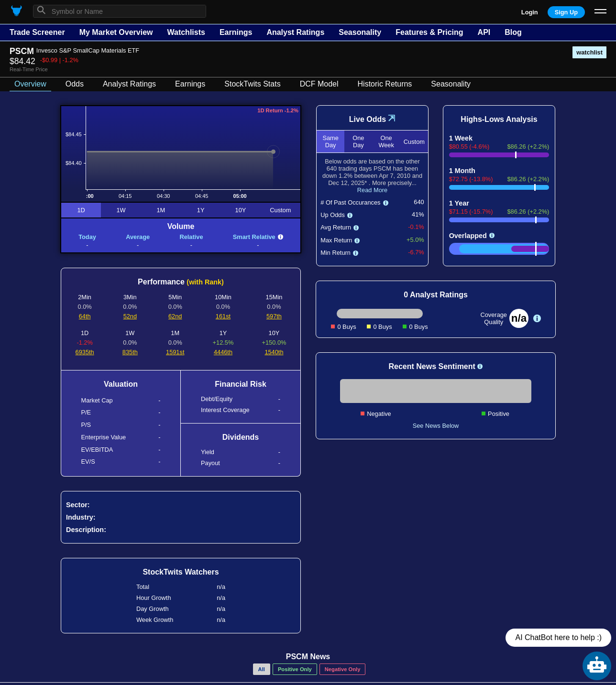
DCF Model (319, 84)
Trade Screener (37, 32)
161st (223, 316)
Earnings (236, 32)
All (262, 669)
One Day (358, 141)
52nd (130, 316)
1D (81, 210)
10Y (241, 210)
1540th (274, 352)
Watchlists (186, 32)
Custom (280, 210)
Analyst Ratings (295, 32)
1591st (175, 352)
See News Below (436, 426)
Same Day (330, 141)
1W (121, 210)
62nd (175, 316)
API (484, 32)
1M (161, 210)
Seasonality (360, 32)
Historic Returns (385, 84)
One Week (386, 141)
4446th (223, 352)
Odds (75, 84)
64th (85, 316)
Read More (372, 190)
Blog (513, 32)
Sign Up (566, 12)
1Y (201, 210)
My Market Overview (116, 32)
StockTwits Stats (252, 84)
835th (130, 352)
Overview (30, 84)
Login (530, 12)
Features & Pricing (429, 32)
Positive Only (295, 669)
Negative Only (343, 669)
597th (274, 316)
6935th (85, 352)
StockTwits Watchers (181, 572)
